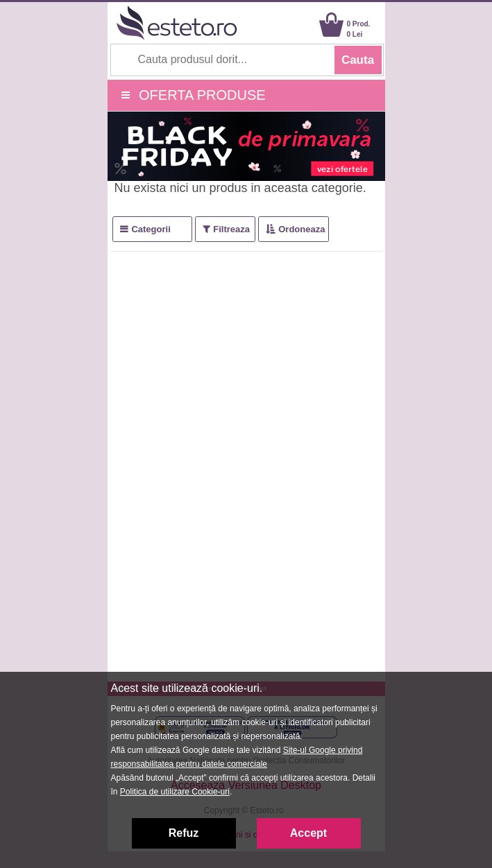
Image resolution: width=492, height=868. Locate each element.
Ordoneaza (302, 229)
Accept (308, 833)
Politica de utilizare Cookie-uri (175, 792)
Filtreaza (231, 229)
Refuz (184, 833)
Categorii (151, 229)
